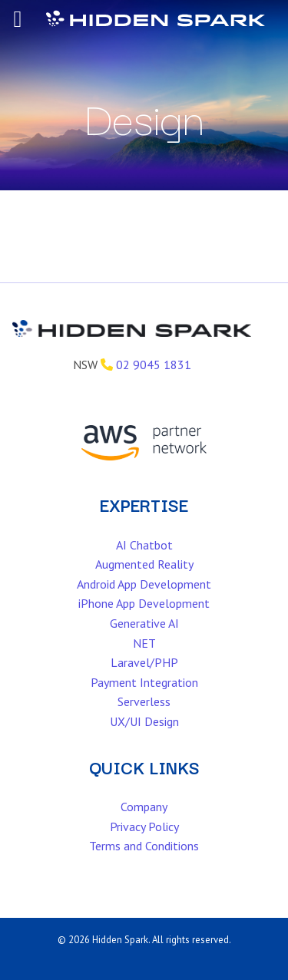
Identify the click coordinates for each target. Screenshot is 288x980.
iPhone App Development (144, 603)
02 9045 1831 (154, 365)
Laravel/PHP (144, 662)
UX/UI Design (144, 721)
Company (144, 807)
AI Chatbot (144, 545)
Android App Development (144, 584)
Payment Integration (144, 682)
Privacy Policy (144, 827)
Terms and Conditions (144, 846)
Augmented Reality (144, 564)
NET (144, 643)
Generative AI (144, 623)
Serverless (144, 701)
